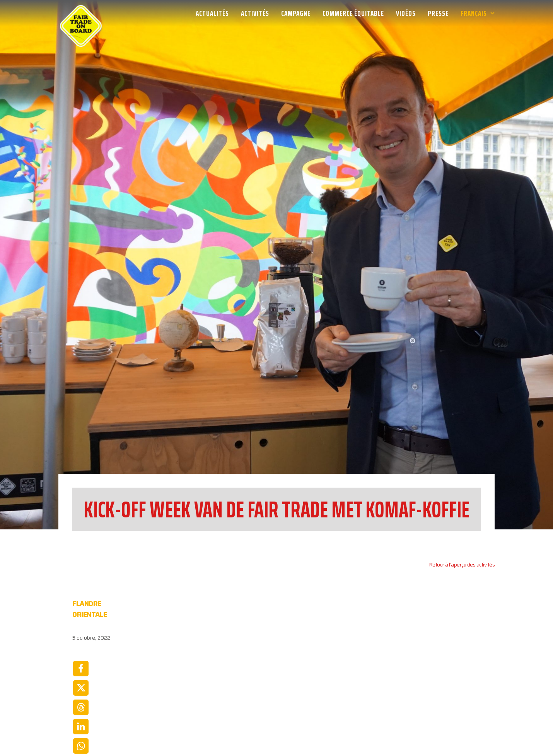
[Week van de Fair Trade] (81, 13)
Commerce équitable (353, 13)
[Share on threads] (81, 636)
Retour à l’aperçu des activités (462, 494)
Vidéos (406, 13)
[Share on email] (81, 694)
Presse (438, 13)
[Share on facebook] (81, 597)
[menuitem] (215, 13)
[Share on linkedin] (81, 655)
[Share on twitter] (81, 617)
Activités (255, 13)
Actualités (212, 13)
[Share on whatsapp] (81, 675)
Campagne (296, 13)
